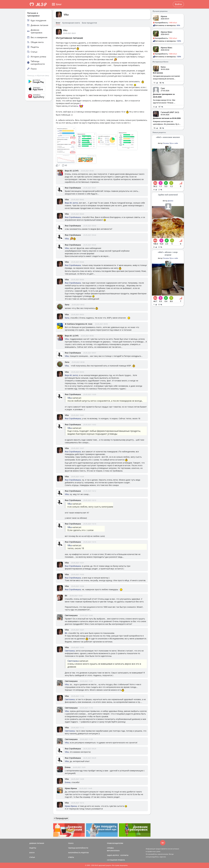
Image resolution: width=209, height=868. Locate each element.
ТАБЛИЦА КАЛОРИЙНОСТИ (78, 848)
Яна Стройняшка (73, 188)
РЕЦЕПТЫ (33, 848)
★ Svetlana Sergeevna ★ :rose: (79, 324)
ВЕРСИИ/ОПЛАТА (113, 851)
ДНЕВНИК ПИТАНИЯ (37, 843)
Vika (66, 15)
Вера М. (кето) (71, 203)
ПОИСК (71, 843)
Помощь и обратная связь (38, 75)
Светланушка (71, 615)
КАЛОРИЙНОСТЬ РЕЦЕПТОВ (78, 853)
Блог (58, 23)
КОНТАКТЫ (124, 855)
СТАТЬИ (32, 857)
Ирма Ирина (71, 788)
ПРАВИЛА (121, 860)
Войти (178, 4)
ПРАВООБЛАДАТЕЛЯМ (115, 843)
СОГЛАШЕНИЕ (112, 860)
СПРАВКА (110, 848)
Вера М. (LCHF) (72, 171)
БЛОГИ (32, 853)
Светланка (70, 651)
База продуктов (89, 23)
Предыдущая (61, 818)
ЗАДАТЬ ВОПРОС (113, 855)
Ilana (67, 305)
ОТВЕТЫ (71, 857)
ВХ (66, 596)
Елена (68, 767)
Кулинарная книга (71, 23)
